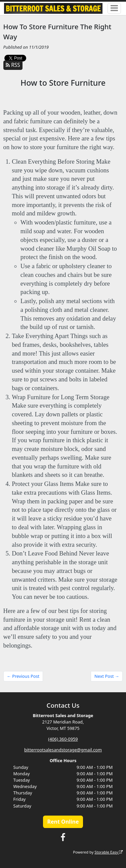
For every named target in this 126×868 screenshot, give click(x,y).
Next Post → (107, 676)
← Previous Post (23, 676)
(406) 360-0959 (63, 739)
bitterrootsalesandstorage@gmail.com (63, 750)
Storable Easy (109, 852)
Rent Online (63, 822)
